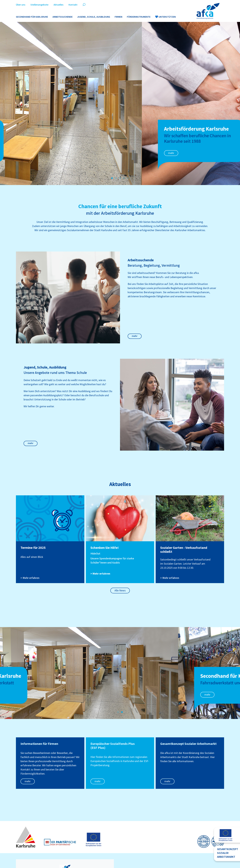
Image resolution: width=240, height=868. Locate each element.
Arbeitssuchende (63, 17)
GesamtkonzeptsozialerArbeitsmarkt (228, 853)
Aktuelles (58, 5)
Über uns (21, 5)
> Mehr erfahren (30, 578)
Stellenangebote (39, 5)
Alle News (120, 591)
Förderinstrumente (139, 17)
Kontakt (73, 5)
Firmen (118, 17)
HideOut (95, 554)
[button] (112, 178)
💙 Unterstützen (165, 17)
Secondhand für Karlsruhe (32, 17)
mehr (29, 153)
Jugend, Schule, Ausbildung (94, 17)
